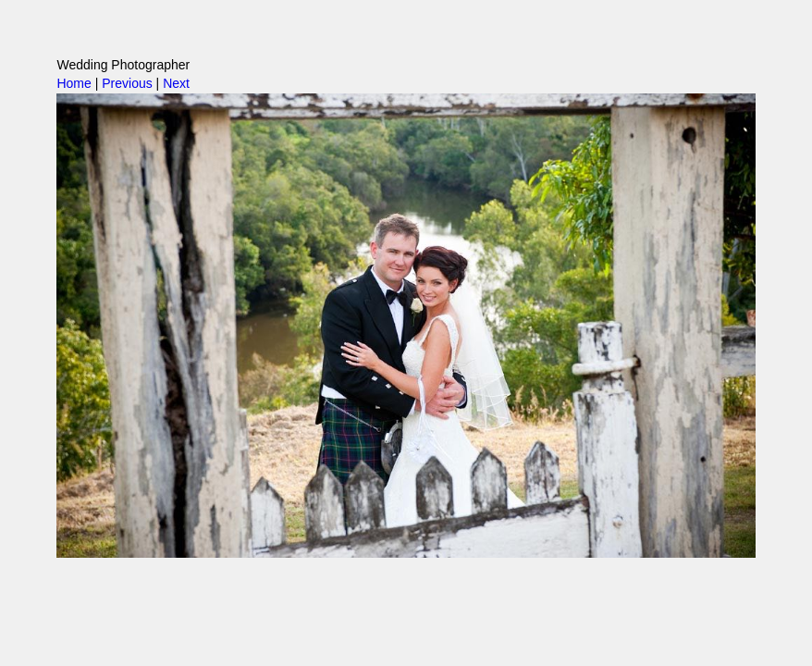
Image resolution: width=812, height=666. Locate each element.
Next (176, 83)
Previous (127, 83)
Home (74, 83)
